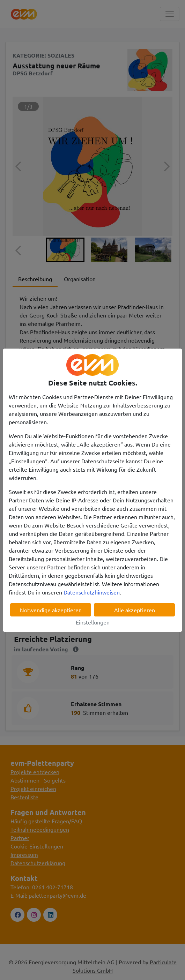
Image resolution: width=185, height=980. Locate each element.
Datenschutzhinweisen (92, 592)
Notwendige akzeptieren (51, 610)
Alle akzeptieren (135, 610)
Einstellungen (93, 622)
